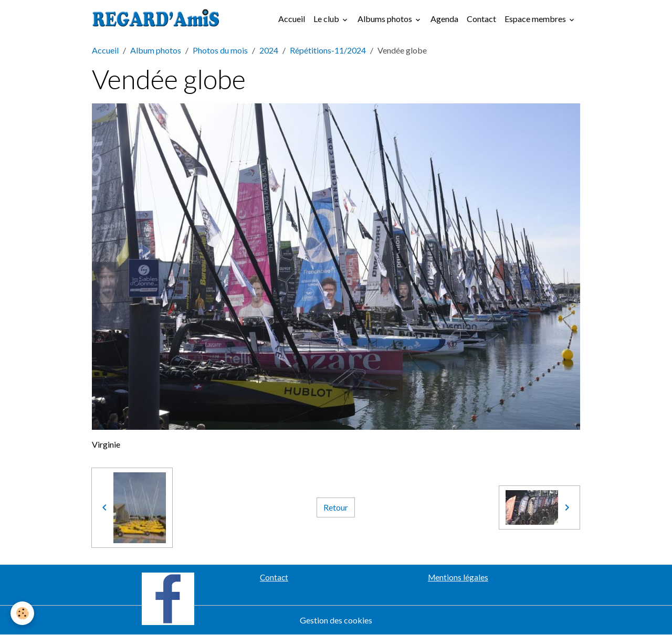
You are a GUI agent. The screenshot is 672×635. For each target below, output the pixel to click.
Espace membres (536, 19)
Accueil (292, 19)
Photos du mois (220, 50)
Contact (481, 19)
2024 (269, 50)
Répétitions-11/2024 (328, 50)
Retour (336, 507)
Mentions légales (458, 577)
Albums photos (386, 19)
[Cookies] (22, 613)
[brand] (158, 19)
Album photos (156, 50)
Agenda (444, 19)
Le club (327, 19)
